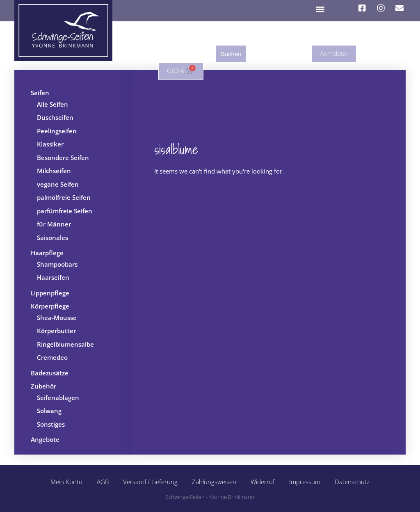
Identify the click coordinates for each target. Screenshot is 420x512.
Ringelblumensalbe (65, 344)
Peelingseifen (57, 131)
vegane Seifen (58, 184)
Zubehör (43, 386)
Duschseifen (55, 117)
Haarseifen (53, 277)
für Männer (54, 224)
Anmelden (334, 53)
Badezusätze (50, 373)
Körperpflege (50, 306)
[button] (321, 9)
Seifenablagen (58, 398)
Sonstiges (51, 424)
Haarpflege (47, 253)
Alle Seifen (52, 104)
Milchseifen (54, 171)
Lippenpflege (50, 293)
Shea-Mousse (57, 318)
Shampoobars (57, 264)
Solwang (49, 411)
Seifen (40, 93)
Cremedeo (52, 357)
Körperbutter (56, 331)
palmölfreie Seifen (64, 197)
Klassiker (50, 144)
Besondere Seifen (63, 158)
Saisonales (52, 238)
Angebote (45, 439)
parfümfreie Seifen (65, 211)
